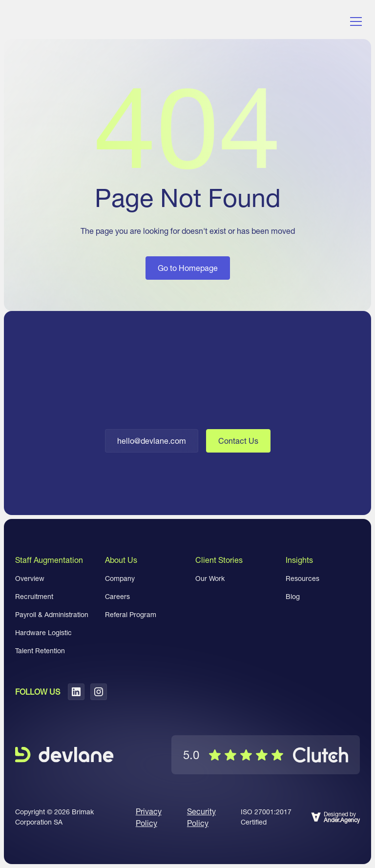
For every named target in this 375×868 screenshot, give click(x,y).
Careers (117, 597)
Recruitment (34, 597)
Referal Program (131, 615)
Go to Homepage (188, 268)
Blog (293, 597)
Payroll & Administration (52, 615)
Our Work (210, 579)
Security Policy (201, 817)
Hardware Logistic (43, 633)
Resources (302, 579)
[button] (354, 21)
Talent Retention (40, 651)
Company (120, 579)
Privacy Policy (149, 817)
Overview (30, 579)
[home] (54, 21)
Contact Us (238, 441)
